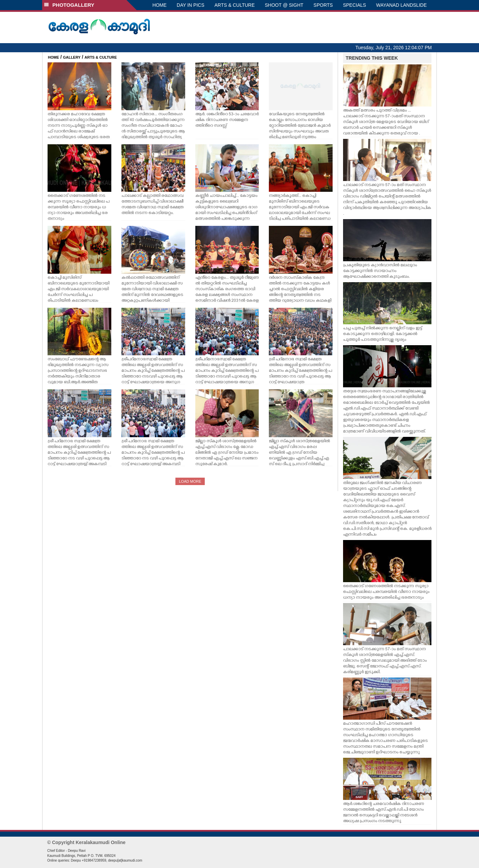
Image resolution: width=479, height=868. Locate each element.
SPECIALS (355, 5)
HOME (160, 5)
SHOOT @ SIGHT (284, 5)
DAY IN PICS (191, 5)
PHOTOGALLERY (69, 5)
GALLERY (72, 57)
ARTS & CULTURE (235, 5)
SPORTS (323, 5)
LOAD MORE (190, 481)
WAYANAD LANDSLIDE (401, 5)
